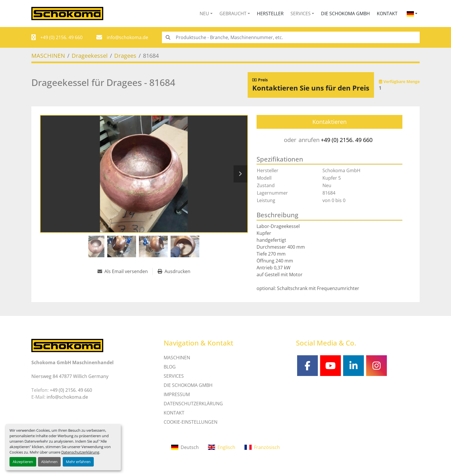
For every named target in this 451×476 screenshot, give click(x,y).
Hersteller (270, 14)
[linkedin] (353, 366)
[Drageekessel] (90, 56)
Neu (204, 14)
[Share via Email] (125, 271)
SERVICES (174, 376)
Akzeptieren (23, 462)
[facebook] (307, 366)
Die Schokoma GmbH (345, 14)
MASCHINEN (177, 358)
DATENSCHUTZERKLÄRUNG (193, 404)
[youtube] (330, 366)
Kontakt (387, 14)
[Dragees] (125, 56)
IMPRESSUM (177, 394)
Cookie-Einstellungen (191, 422)
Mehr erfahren (78, 462)
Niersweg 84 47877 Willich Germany (70, 376)
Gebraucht (233, 14)
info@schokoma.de (127, 37)
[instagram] (377, 366)
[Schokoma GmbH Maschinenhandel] (67, 345)
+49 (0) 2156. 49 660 (61, 37)
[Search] (291, 37)
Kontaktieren (329, 122)
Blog (170, 367)
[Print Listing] (174, 271)
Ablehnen (49, 462)
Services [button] (301, 14)
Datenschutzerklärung (80, 452)
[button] (206, 14)
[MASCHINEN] (48, 56)
